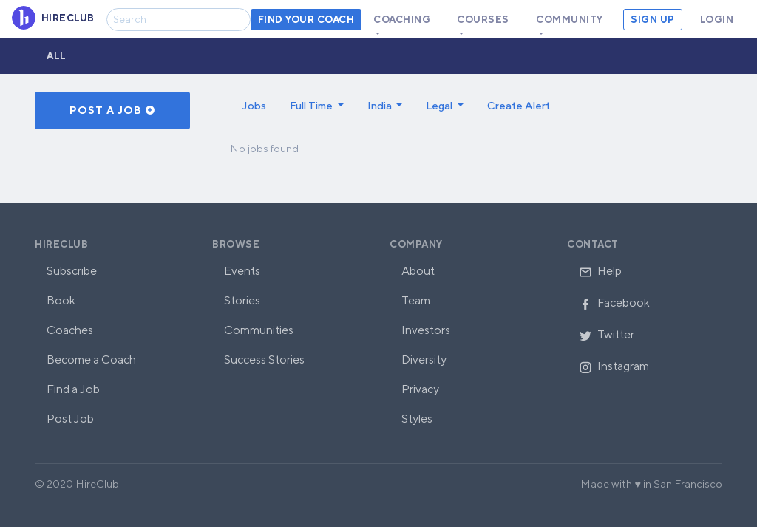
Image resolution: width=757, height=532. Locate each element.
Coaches (70, 330)
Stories (242, 300)
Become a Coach (91, 359)
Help (600, 271)
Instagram (614, 366)
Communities (259, 330)
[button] (317, 106)
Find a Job (73, 389)
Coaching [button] (402, 20)
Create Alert (519, 105)
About (418, 271)
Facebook (614, 303)
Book (61, 300)
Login (717, 20)
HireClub (61, 244)
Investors (426, 330)
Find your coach (306, 20)
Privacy (420, 389)
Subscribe (72, 271)
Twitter (607, 334)
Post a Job (113, 110)
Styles (417, 419)
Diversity (424, 359)
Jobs (254, 105)
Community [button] (570, 20)
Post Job (70, 419)
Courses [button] (483, 20)
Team (416, 300)
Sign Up (653, 20)
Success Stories (264, 359)
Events (242, 271)
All (57, 56)
